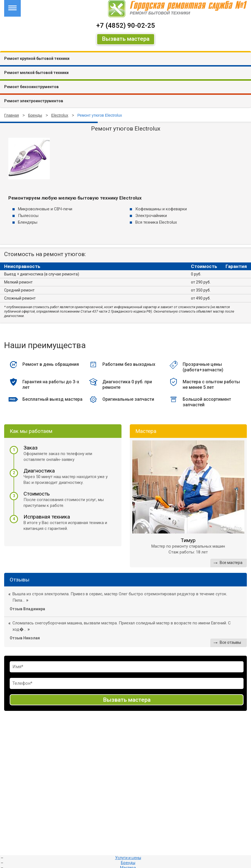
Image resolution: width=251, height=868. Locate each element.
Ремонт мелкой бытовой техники (36, 73)
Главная (11, 115)
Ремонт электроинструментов (34, 101)
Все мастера (231, 563)
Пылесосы (28, 216)
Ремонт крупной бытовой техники (37, 58)
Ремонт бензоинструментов (31, 87)
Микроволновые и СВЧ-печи (45, 209)
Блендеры (28, 222)
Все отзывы (230, 642)
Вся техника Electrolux (156, 222)
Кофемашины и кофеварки (161, 209)
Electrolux (60, 115)
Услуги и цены (128, 858)
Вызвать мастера (126, 39)
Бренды (35, 115)
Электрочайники (151, 216)
